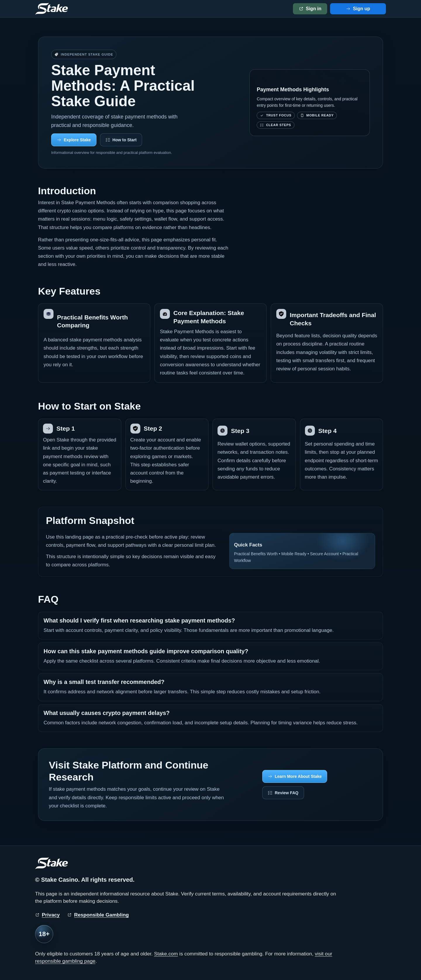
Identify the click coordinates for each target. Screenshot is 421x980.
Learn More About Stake (298, 776)
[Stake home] (51, 9)
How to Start (125, 140)
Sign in (314, 9)
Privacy (51, 915)
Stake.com (166, 954)
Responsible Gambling (101, 915)
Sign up (362, 9)
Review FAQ (287, 793)
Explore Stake (77, 140)
